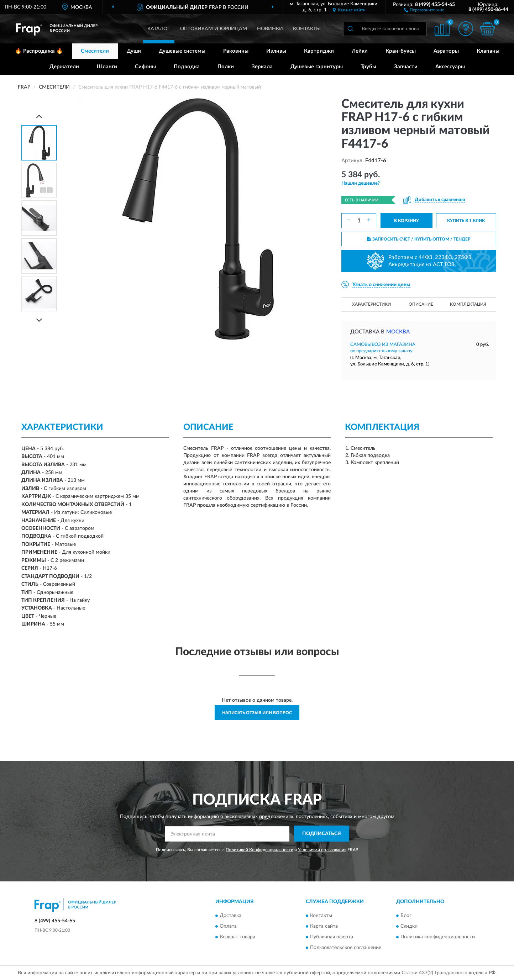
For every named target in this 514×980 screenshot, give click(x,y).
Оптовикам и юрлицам (214, 29)
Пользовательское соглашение (346, 948)
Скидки (409, 926)
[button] (424, 10)
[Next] (39, 320)
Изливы (276, 51)
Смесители (95, 51)
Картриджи (319, 51)
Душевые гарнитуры (317, 67)
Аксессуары (450, 67)
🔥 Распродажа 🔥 (39, 51)
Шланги (107, 67)
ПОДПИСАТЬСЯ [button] (322, 834)
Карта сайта (324, 926)
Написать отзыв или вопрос (257, 713)
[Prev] (39, 116)
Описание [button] (421, 304)
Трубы (368, 67)
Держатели (64, 67)
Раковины (236, 51)
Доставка (230, 916)
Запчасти (406, 67)
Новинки (270, 29)
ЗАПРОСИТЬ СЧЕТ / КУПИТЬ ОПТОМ (419, 239)
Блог (406, 916)
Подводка (187, 67)
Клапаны (488, 51)
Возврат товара (237, 937)
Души (134, 51)
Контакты (307, 29)
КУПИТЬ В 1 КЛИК (466, 221)
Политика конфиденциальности (438, 937)
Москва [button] (398, 332)
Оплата (228, 926)
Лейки (360, 51)
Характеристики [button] (371, 304)
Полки (226, 67)
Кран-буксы (401, 51)
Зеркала (262, 67)
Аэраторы (446, 51)
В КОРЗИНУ (407, 221)
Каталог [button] (159, 29)
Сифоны (145, 67)
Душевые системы (182, 51)
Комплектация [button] (468, 304)
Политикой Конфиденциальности (259, 850)
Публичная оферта (332, 937)
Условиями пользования (322, 850)
